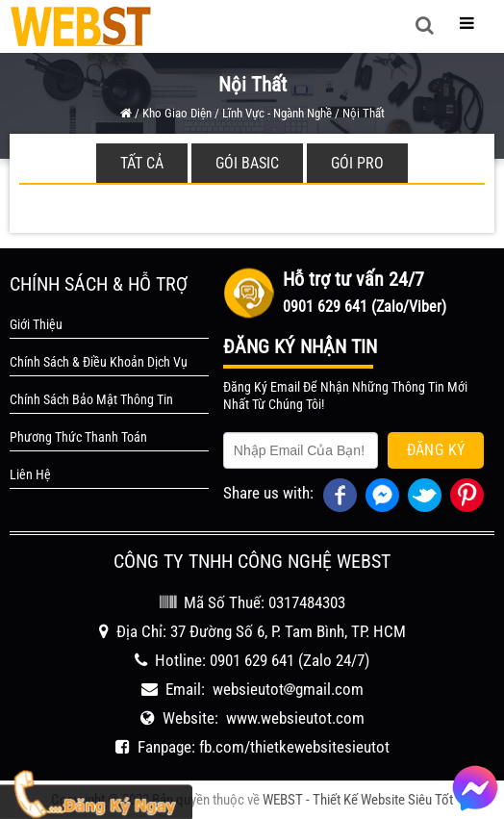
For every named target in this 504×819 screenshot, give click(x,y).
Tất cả (142, 163)
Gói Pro (357, 163)
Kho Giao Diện (177, 113)
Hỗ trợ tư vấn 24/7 (353, 279)
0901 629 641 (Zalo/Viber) (365, 307)
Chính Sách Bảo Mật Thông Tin (91, 399)
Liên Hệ (30, 474)
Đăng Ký (436, 450)
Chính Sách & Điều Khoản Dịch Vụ (99, 362)
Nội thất (364, 113)
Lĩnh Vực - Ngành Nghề (277, 113)
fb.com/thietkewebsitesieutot (294, 747)
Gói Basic (247, 163)
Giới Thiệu (36, 324)
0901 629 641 (252, 660)
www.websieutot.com (295, 718)
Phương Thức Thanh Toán (78, 437)
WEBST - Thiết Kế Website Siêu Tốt (358, 800)
